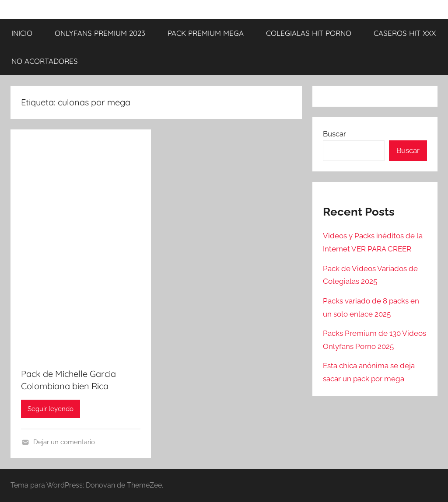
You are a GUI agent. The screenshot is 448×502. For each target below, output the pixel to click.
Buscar (334, 134)
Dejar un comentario (64, 442)
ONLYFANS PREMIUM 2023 (100, 33)
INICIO (22, 33)
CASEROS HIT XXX (405, 33)
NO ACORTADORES (45, 61)
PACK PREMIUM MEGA (206, 33)
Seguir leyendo (51, 409)
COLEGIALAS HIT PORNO (309, 33)
